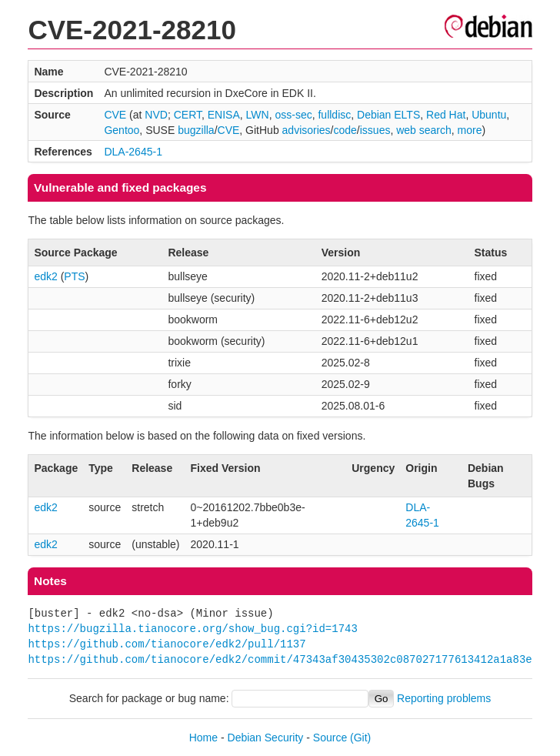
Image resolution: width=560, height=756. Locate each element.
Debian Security (266, 738)
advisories (307, 130)
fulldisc (334, 115)
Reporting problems (444, 698)
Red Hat (446, 115)
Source (330, 738)
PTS (74, 276)
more (470, 130)
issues (375, 130)
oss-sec (293, 115)
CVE (115, 115)
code (345, 130)
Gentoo (122, 130)
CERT (188, 115)
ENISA (224, 115)
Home (203, 738)
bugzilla (196, 130)
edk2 (45, 276)
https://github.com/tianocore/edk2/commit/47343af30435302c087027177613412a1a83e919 (289, 659)
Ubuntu (489, 115)
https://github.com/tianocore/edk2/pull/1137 (167, 644)
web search (424, 130)
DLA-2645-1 (133, 152)
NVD (156, 115)
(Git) (360, 738)
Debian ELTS (388, 115)
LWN (258, 115)
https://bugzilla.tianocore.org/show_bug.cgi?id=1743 (192, 629)
